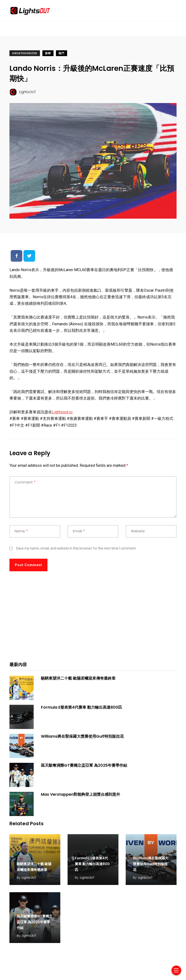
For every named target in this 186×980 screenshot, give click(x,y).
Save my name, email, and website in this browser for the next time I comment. (76, 548)
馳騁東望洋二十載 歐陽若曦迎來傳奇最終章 (78, 678)
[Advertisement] (93, 620)
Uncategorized (25, 53)
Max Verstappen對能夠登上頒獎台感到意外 (81, 794)
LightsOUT (29, 878)
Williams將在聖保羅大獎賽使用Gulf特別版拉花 (82, 736)
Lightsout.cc (62, 412)
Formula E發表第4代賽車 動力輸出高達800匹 (81, 707)
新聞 (48, 53)
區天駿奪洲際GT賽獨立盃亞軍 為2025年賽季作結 (84, 765)
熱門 (62, 53)
